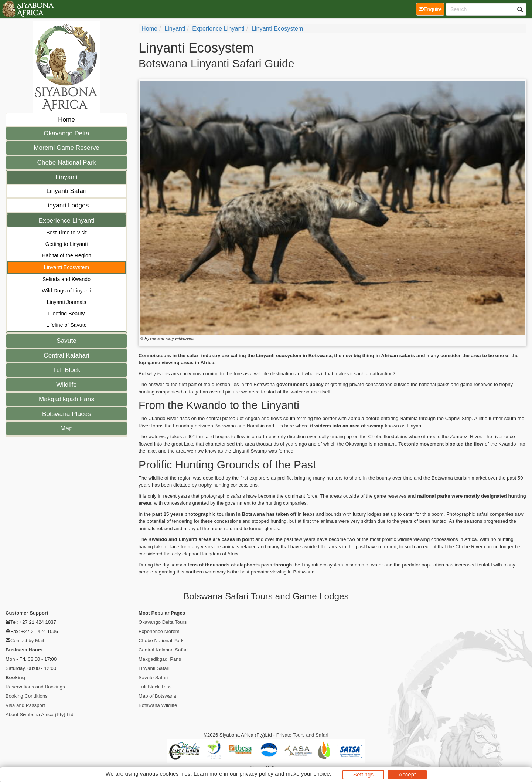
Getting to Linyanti (67, 244)
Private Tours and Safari (302, 735)
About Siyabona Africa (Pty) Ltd (40, 715)
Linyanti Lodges (67, 205)
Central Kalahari (66, 356)
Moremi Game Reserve (66, 148)
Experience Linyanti (66, 221)
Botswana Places (66, 414)
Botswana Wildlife (158, 705)
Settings (363, 774)
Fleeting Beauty (67, 314)
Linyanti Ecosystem (66, 267)
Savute (66, 341)
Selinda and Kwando (66, 279)
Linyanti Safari (66, 191)
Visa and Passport (25, 705)
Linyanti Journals (67, 302)
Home (66, 120)
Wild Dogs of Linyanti (66, 291)
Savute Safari (153, 678)
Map (66, 428)
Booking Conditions (27, 696)
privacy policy (256, 774)
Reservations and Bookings (35, 687)
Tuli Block (66, 370)
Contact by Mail (27, 641)
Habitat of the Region (66, 255)
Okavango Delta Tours (163, 622)
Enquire (432, 9)
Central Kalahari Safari (163, 650)
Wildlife (66, 385)
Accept (407, 774)
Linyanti (66, 177)
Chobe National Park (67, 163)
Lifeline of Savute (66, 325)
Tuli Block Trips (155, 687)
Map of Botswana (157, 696)
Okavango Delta (66, 133)
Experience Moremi (160, 631)
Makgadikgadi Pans (66, 399)
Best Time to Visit (66, 233)
